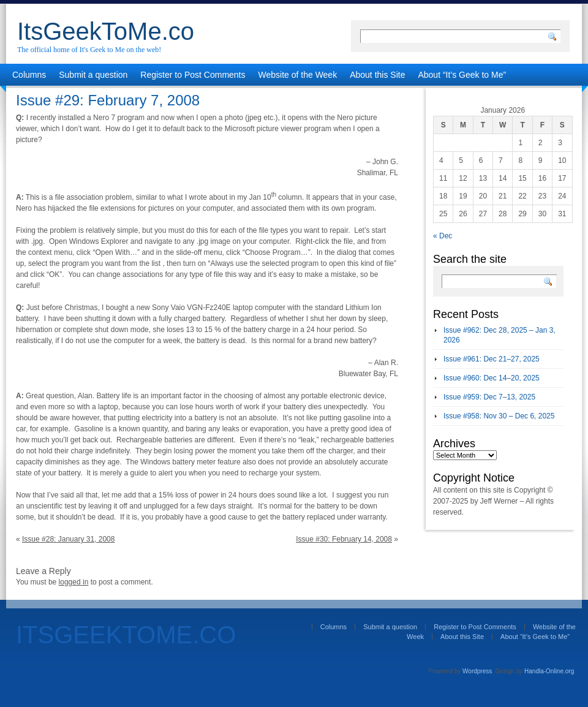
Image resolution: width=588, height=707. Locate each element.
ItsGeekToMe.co (106, 31)
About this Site (377, 75)
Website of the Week (298, 75)
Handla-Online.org (549, 671)
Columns (29, 75)
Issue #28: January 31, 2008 (68, 539)
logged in (74, 582)
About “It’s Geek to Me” (462, 75)
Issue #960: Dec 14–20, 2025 (492, 378)
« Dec (443, 236)
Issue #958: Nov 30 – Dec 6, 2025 (499, 416)
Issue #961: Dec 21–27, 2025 (492, 359)
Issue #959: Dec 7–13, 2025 (489, 397)
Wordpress (477, 671)
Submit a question (93, 75)
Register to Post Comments (193, 75)
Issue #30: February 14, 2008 (344, 539)
